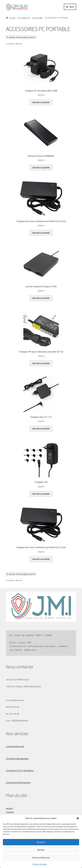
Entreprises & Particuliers (18, 782)
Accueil (12, 18)
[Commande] (21, 37)
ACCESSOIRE (37, 18)
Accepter (41, 842)
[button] (78, 818)
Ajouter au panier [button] (41, 102)
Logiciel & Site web (15, 746)
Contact (10, 812)
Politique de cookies (40, 864)
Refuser (41, 850)
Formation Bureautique (17, 758)
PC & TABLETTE (24, 18)
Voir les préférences (41, 858)
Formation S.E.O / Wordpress (20, 770)
